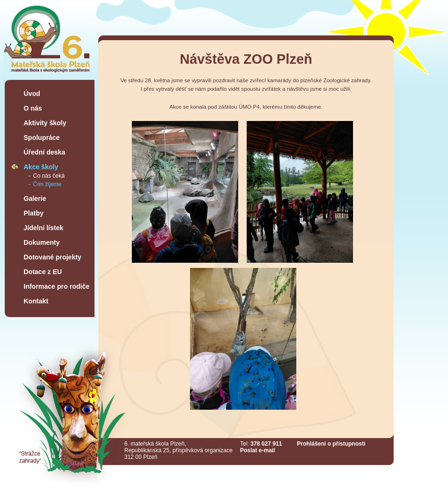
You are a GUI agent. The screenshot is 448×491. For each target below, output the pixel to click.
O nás (33, 108)
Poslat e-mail (258, 450)
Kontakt (36, 301)
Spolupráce (42, 138)
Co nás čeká (49, 176)
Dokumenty (42, 242)
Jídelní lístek (43, 228)
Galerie (35, 198)
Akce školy (41, 167)
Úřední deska (44, 152)
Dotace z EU (43, 272)
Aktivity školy (45, 123)
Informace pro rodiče (56, 286)
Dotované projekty (52, 257)
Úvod (32, 94)
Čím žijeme (47, 184)
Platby (34, 213)
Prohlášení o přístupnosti (331, 444)
